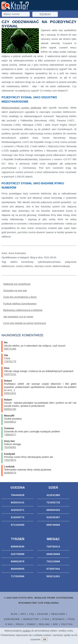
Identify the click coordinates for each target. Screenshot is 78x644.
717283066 (18, 576)
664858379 (10, 473)
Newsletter (31, 619)
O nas (46, 619)
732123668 (53, 561)
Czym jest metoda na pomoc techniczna (25, 323)
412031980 (53, 495)
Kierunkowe (12, 619)
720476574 (10, 460)
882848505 (18, 569)
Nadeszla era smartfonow (17, 284)
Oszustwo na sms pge (15, 290)
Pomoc (31, 624)
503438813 (10, 422)
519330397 (53, 517)
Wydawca (59, 619)
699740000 (53, 525)
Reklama (44, 624)
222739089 (18, 554)
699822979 (18, 561)
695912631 (10, 393)
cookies (26, 631)
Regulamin (58, 614)
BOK (56, 624)
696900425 (53, 510)
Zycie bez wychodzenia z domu (20, 297)
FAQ (32, 614)
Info (23, 614)
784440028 (18, 495)
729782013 (53, 547)
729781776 (10, 361)
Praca (20, 624)
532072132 (10, 374)
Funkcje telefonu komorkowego (20, 304)
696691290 (10, 409)
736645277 (10, 435)
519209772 (18, 517)
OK (45, 639)
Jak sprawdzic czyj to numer (18, 317)
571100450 (18, 525)
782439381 (10, 447)
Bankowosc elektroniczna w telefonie (23, 310)
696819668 (53, 554)
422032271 (18, 510)
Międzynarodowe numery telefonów (21, 108)
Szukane (43, 614)
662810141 (18, 502)
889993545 (18, 547)
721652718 (53, 502)
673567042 (53, 569)
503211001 (53, 576)
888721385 (10, 349)
